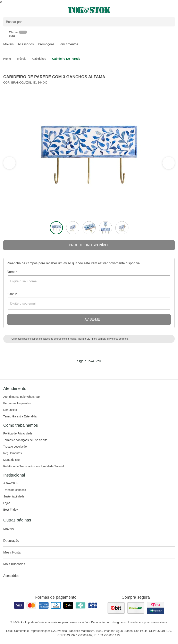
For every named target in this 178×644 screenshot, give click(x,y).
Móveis (9, 44)
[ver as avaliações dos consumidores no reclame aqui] (136, 608)
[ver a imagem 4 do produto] (105, 228)
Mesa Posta (89, 552)
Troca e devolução (15, 447)
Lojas (7, 503)
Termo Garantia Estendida (20, 416)
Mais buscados (89, 564)
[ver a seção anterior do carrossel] (169, 163)
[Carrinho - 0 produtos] (172, 10)
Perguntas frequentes (17, 403)
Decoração (89, 541)
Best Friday (11, 510)
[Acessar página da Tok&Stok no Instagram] (83, 370)
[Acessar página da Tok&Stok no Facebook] (72, 370)
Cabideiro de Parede (66, 59)
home (7, 59)
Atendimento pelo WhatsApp (21, 397)
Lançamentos (68, 44)
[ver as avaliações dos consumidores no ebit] (116, 608)
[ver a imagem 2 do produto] (73, 228)
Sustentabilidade (14, 496)
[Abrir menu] (30, 10)
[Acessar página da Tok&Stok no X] (106, 370)
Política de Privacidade (18, 433)
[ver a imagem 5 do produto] (122, 228)
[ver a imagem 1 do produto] (56, 228)
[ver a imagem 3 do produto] (89, 228)
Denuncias (10, 410)
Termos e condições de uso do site (25, 440)
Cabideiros (39, 59)
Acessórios (26, 44)
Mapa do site (11, 460)
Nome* (12, 272)
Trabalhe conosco (15, 490)
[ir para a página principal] (89, 10)
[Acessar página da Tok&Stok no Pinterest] (95, 370)
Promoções (46, 44)
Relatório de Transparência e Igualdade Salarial (34, 466)
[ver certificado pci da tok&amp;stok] (155, 608)
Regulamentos (12, 453)
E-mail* (12, 294)
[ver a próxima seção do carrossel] (9, 163)
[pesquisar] (170, 22)
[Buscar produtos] (89, 22)
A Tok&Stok (11, 483)
